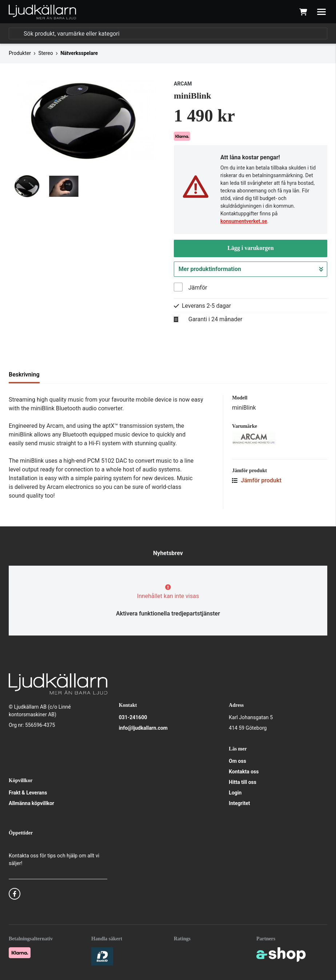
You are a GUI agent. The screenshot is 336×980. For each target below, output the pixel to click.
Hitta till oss (243, 782)
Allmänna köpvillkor (31, 803)
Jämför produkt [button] (257, 480)
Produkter (20, 53)
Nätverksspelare (79, 53)
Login (235, 793)
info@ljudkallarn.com (143, 728)
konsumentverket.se (244, 221)
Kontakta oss (244, 772)
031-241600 (133, 717)
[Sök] (168, 33)
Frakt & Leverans (28, 793)
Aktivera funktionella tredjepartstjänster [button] (168, 614)
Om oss (237, 761)
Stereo (45, 53)
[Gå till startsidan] (42, 12)
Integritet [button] (239, 803)
